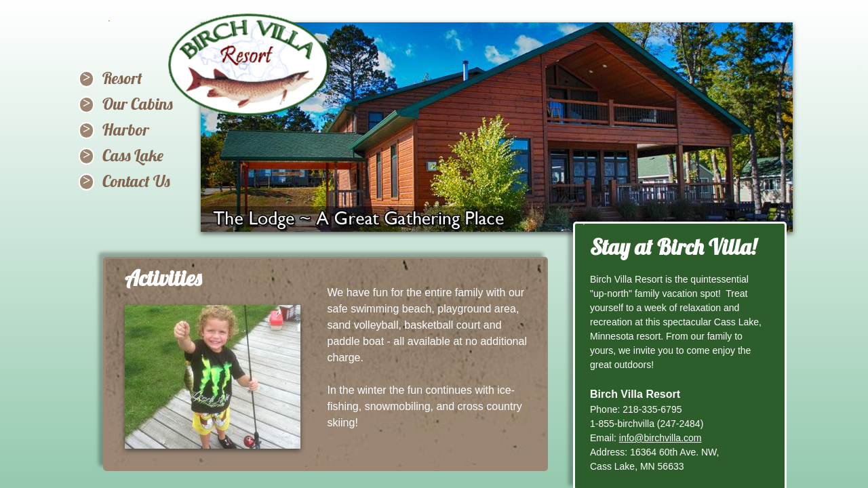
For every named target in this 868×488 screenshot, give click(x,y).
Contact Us (136, 181)
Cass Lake (133, 155)
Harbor (126, 129)
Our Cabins (138, 104)
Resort (122, 78)
